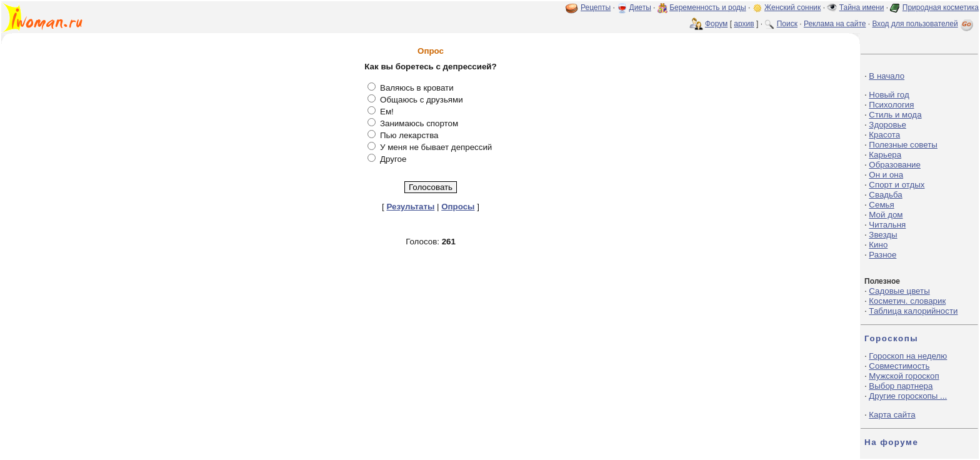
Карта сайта (892, 415)
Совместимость (899, 366)
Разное (882, 255)
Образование (895, 165)
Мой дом (886, 215)
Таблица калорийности (913, 311)
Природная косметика (941, 7)
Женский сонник (792, 7)
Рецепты (596, 7)
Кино (878, 245)
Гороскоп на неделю (908, 356)
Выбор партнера (901, 386)
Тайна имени (862, 7)
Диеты (640, 7)
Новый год (889, 95)
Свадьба (885, 195)
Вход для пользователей (924, 24)
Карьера (885, 155)
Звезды (883, 235)
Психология (891, 105)
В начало (887, 76)
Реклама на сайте (835, 24)
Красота (884, 135)
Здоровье (887, 125)
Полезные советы (903, 145)
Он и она (886, 175)
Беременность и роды (708, 7)
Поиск (787, 24)
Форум (716, 24)
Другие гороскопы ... (908, 396)
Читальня (887, 225)
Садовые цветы (899, 291)
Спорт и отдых (897, 185)
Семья (881, 205)
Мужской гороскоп (904, 376)
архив (744, 24)
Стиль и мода (895, 115)
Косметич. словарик (907, 301)
